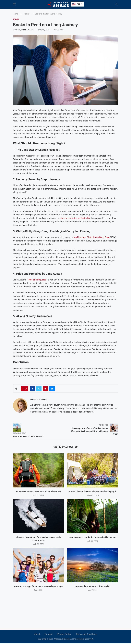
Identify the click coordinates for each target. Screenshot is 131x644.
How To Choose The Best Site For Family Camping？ (92, 491)
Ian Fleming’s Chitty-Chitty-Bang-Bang (92, 237)
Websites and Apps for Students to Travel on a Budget (39, 586)
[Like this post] (26, 389)
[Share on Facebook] (32, 389)
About (37, 634)
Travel (27, 14)
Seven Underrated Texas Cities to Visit (93, 586)
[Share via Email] (52, 389)
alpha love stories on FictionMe (75, 218)
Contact (49, 634)
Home (15, 14)
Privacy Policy (64, 634)
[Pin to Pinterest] (45, 389)
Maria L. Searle (27, 30)
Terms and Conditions (86, 634)
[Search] (117, 4)
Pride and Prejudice (37, 280)
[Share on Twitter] (39, 389)
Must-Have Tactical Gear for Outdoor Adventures (39, 491)
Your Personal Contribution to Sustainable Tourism (93, 537)
